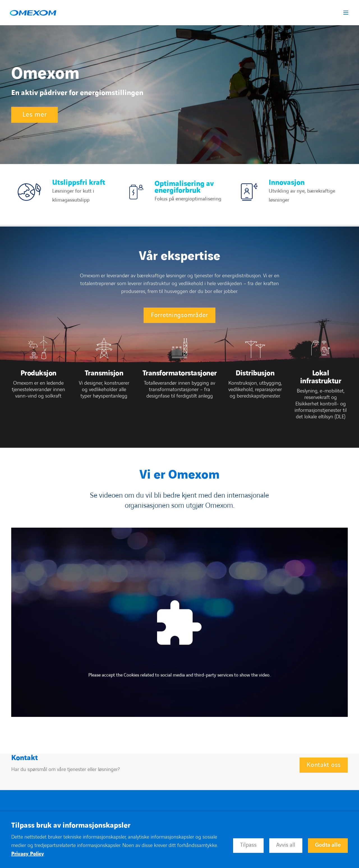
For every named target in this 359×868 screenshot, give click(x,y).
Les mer (34, 115)
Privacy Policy (28, 854)
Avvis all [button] (286, 845)
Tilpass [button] (248, 845)
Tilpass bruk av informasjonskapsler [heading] (71, 826)
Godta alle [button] (328, 845)
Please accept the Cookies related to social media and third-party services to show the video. (179, 675)
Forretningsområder (179, 315)
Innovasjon (287, 183)
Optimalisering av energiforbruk (184, 187)
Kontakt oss (324, 765)
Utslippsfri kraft (79, 183)
